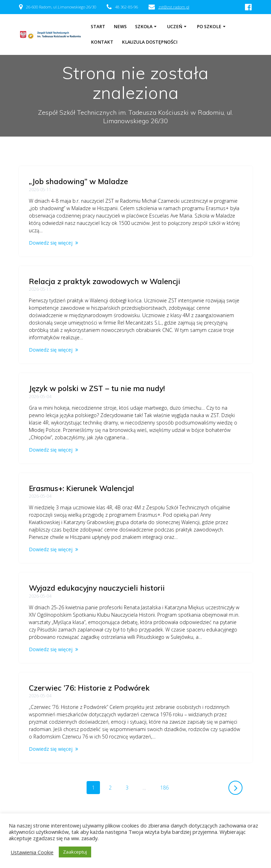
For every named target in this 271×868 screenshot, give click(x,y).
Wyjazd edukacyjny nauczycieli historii (97, 588)
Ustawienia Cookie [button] (32, 852)
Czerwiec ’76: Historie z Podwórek (89, 688)
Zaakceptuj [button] (75, 852)
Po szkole (209, 27)
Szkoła (144, 27)
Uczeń (175, 27)
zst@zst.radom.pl (174, 7)
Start (98, 27)
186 (167, 787)
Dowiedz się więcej (51, 243)
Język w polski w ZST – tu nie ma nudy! (97, 388)
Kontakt (102, 42)
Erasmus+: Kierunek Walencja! (81, 488)
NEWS (120, 27)
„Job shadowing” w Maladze (78, 181)
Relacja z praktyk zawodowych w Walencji (105, 281)
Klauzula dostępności (150, 42)
